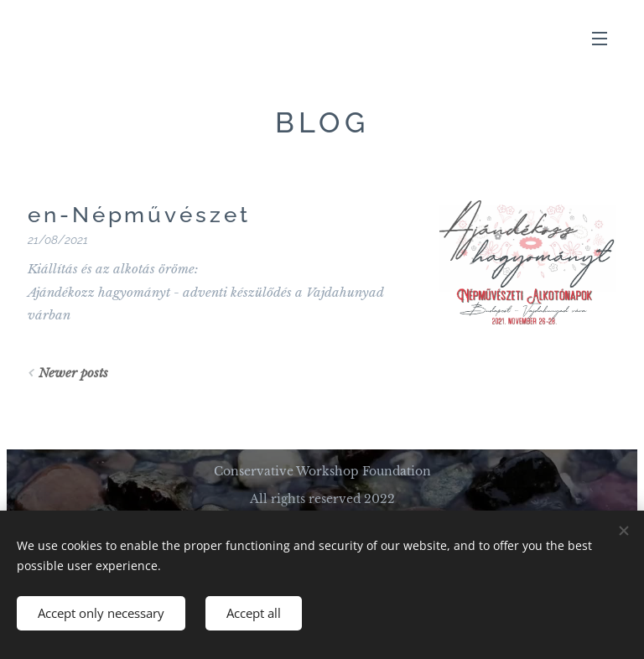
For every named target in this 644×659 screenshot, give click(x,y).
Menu (600, 39)
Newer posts (73, 373)
